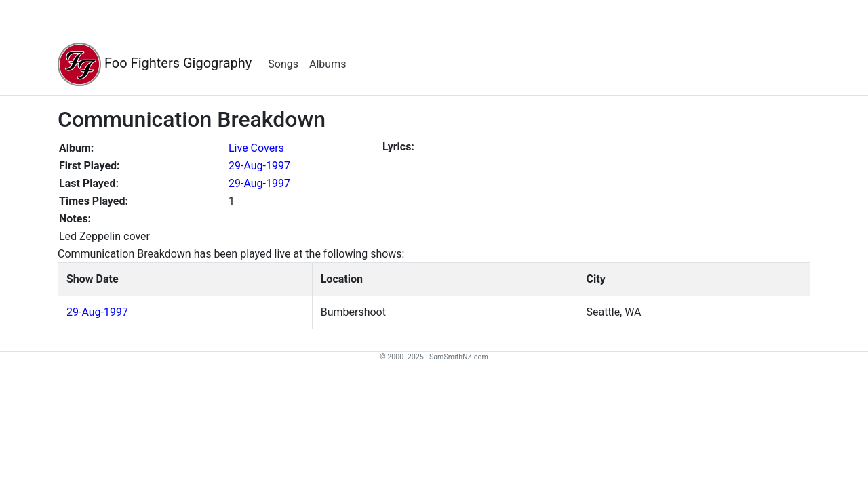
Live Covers (256, 148)
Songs (283, 64)
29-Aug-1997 (259, 166)
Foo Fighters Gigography (155, 64)
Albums (328, 64)
